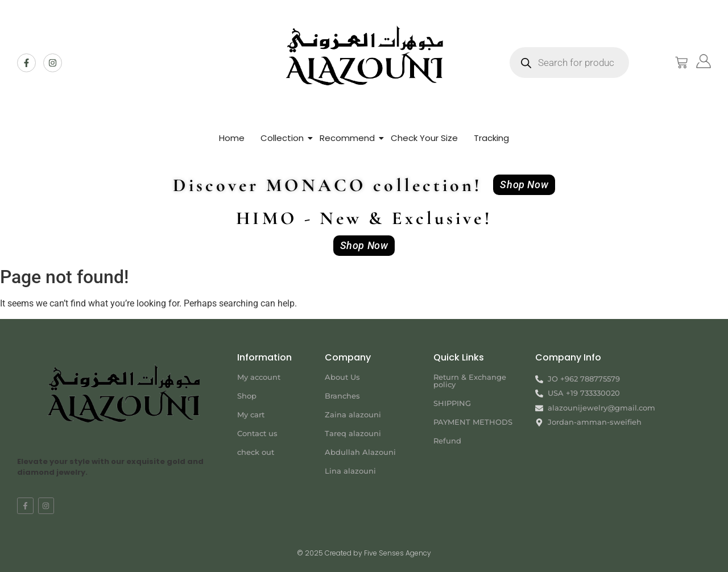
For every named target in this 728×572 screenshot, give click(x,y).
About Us (342, 377)
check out (256, 452)
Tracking (491, 138)
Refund (447, 441)
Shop (247, 396)
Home (232, 138)
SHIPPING (452, 403)
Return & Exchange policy (470, 381)
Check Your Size (424, 138)
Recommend (347, 138)
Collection (282, 138)
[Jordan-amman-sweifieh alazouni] (623, 469)
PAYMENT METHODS (473, 422)
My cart (251, 415)
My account (259, 377)
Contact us (257, 433)
